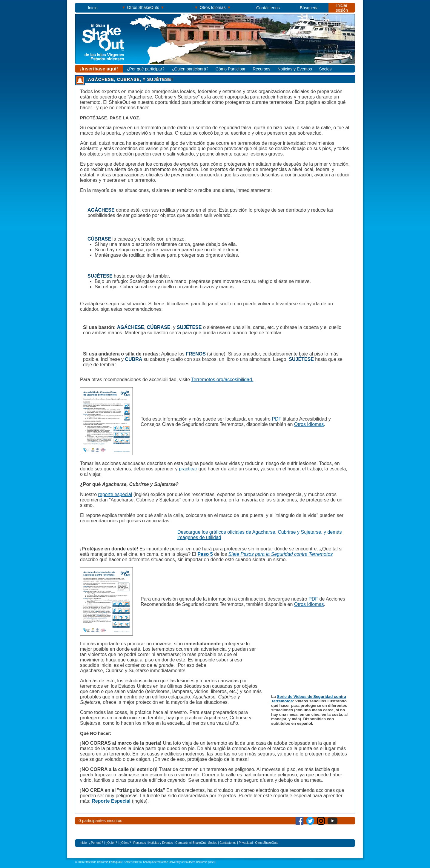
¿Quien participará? (190, 69)
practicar (188, 469)
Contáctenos (268, 8)
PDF (277, 419)
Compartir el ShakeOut (191, 843)
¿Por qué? (97, 843)
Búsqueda (309, 8)
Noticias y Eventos (295, 69)
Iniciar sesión (342, 8)
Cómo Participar (231, 69)
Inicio (93, 8)
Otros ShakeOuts (143, 7)
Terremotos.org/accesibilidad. (222, 380)
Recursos (261, 69)
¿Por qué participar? (146, 69)
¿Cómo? (126, 843)
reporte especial (115, 494)
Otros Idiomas (213, 7)
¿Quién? (111, 843)
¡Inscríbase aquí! (99, 69)
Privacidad (246, 843)
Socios (325, 69)
